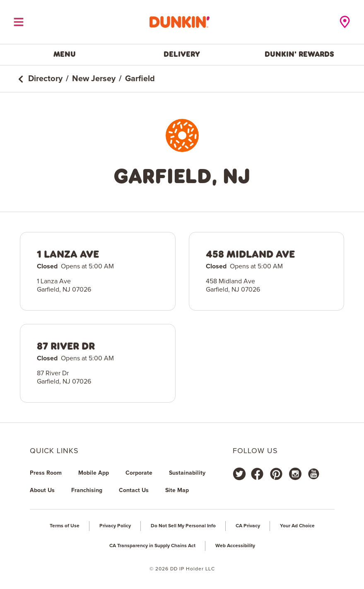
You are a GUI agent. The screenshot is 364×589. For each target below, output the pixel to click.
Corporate (139, 473)
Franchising (87, 490)
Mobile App (94, 473)
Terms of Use (65, 526)
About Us (42, 490)
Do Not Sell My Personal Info (183, 526)
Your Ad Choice (297, 526)
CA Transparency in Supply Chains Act (152, 546)
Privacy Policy (115, 526)
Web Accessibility (235, 546)
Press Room (46, 473)
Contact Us (134, 490)
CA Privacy (248, 526)
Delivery (182, 54)
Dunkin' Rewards (299, 54)
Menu (65, 54)
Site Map (177, 490)
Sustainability (187, 473)
